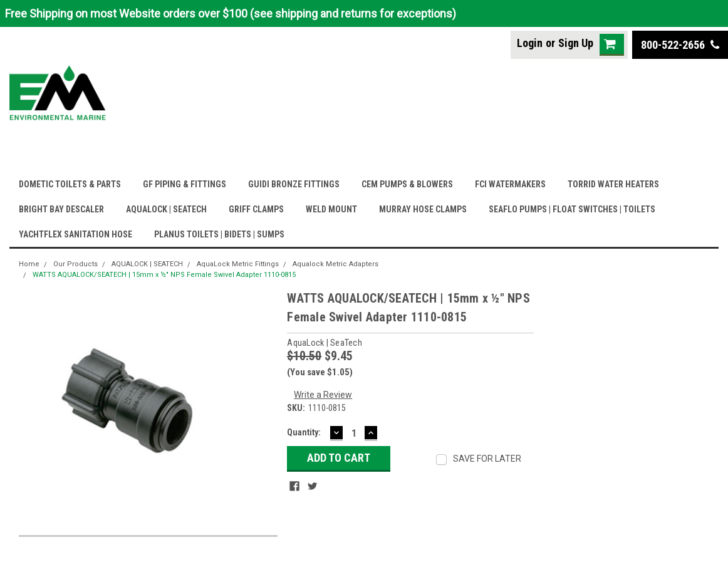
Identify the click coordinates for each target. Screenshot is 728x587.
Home (29, 264)
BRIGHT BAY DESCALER (61, 209)
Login (530, 43)
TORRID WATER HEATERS (613, 184)
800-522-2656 (680, 45)
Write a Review (323, 395)
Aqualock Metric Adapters (335, 264)
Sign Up (576, 43)
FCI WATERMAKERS (510, 184)
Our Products (75, 264)
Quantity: (304, 432)
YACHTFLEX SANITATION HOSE (75, 234)
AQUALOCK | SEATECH (166, 209)
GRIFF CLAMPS (256, 209)
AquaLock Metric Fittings (238, 264)
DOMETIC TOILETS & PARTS (70, 184)
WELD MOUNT (331, 209)
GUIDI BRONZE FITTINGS (294, 184)
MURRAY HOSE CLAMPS (423, 209)
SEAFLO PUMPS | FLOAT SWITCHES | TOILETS (572, 209)
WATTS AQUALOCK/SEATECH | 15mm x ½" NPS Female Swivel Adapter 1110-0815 (164, 275)
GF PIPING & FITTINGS (185, 184)
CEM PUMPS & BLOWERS (407, 184)
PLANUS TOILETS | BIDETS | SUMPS (219, 234)
